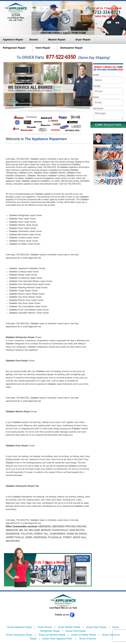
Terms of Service (88, 639)
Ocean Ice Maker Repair (84, 635)
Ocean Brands (45, 627)
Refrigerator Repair (14, 48)
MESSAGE (98, 109)
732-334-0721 (107, 12)
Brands (34, 40)
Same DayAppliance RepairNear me (112, 141)
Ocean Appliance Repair (19, 627)
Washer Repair (57, 40)
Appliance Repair (13, 40)
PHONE (97, 86)
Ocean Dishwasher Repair (19, 635)
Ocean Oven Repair (76, 631)
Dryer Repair (83, 40)
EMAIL (96, 97)
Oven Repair (43, 48)
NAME (96, 75)
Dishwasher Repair (71, 48)
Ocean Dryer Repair (96, 627)
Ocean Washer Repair (69, 627)
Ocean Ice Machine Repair (52, 635)
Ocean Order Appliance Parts (57, 639)
